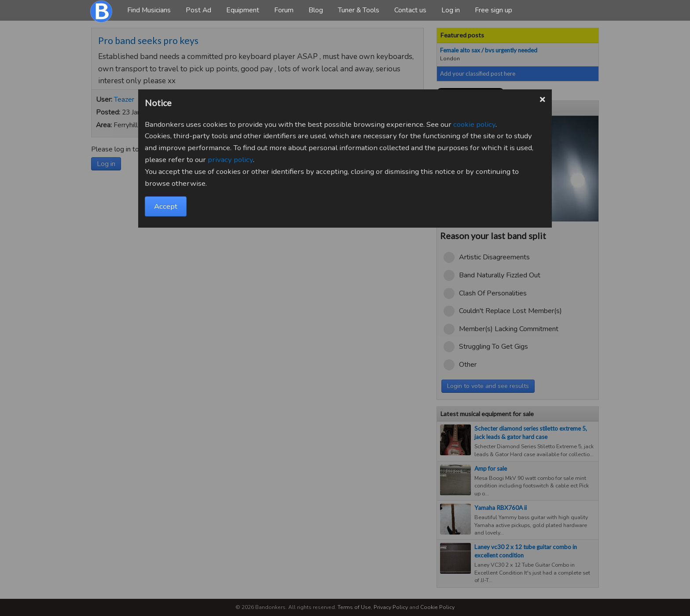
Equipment (243, 10)
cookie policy (474, 124)
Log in (451, 10)
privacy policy (230, 160)
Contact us (410, 10)
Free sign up (494, 10)
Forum (284, 10)
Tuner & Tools (359, 10)
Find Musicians (149, 10)
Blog (316, 10)
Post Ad (198, 10)
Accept (166, 206)
